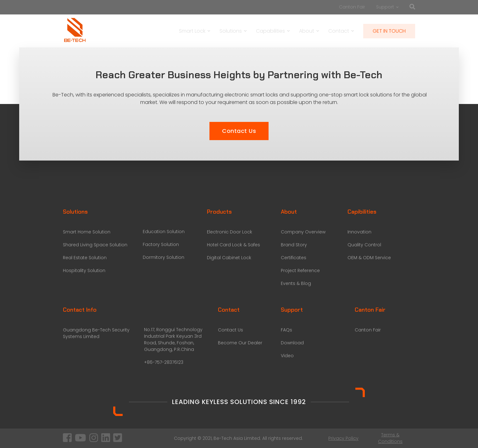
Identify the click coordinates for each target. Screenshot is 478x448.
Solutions (233, 31)
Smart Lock (195, 31)
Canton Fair (352, 7)
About (309, 31)
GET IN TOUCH (389, 31)
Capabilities (273, 31)
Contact (341, 31)
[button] (239, 131)
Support (387, 7)
